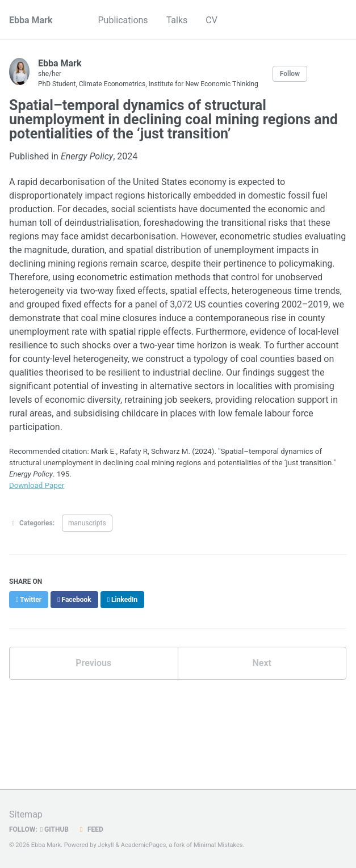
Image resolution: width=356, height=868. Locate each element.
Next (262, 663)
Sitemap (26, 814)
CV (211, 20)
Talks (177, 20)
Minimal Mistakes (218, 845)
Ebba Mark (31, 20)
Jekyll (106, 845)
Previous (93, 663)
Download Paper (37, 485)
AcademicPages (144, 845)
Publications (123, 20)
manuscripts (87, 523)
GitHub (55, 829)
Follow (290, 74)
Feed (90, 829)
